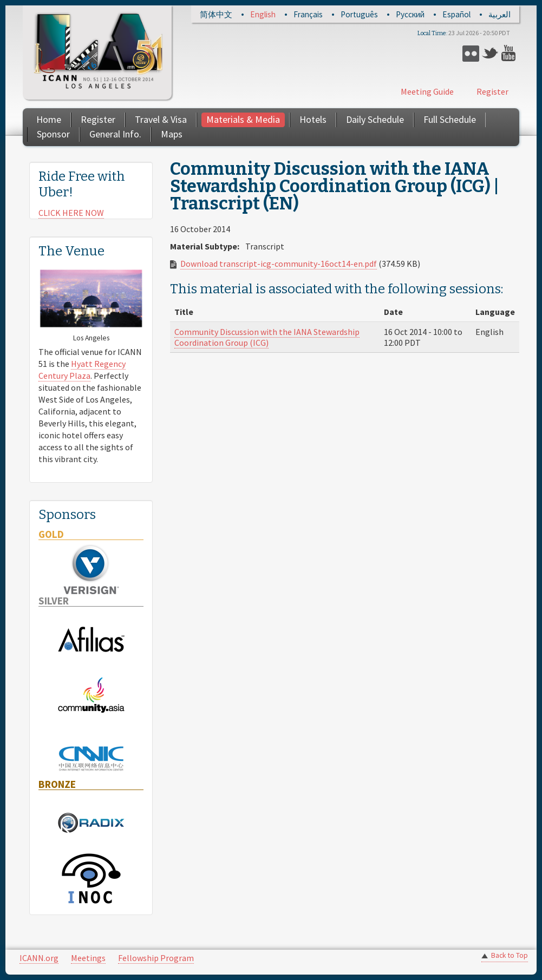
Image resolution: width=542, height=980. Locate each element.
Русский (410, 14)
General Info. (115, 134)
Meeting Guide (427, 91)
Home (49, 119)
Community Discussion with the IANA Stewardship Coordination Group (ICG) (267, 337)
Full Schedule (450, 119)
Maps (172, 134)
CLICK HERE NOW (71, 213)
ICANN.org (39, 958)
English (263, 14)
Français (308, 14)
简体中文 (216, 14)
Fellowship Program (156, 958)
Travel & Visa (161, 119)
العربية (499, 14)
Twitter (490, 53)
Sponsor (53, 134)
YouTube (510, 53)
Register (492, 91)
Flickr (471, 53)
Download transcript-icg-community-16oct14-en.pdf (279, 264)
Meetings (88, 958)
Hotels (313, 119)
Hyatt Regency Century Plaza (82, 370)
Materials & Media (243, 119)
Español (456, 14)
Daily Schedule (375, 119)
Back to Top (510, 955)
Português (359, 14)
